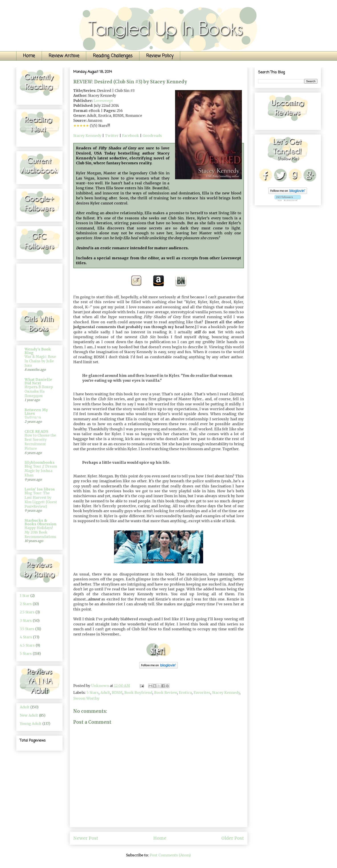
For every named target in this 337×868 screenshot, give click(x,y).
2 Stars (26, 604)
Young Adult (31, 724)
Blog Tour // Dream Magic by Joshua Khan (41, 471)
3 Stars (26, 621)
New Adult (29, 715)
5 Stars (93, 693)
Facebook (131, 136)
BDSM (117, 693)
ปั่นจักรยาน (33, 417)
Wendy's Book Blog (38, 351)
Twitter (112, 136)
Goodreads (152, 136)
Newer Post (86, 838)
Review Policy (160, 56)
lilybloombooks (40, 462)
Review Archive (64, 56)
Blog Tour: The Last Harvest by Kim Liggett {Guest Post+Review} (41, 500)
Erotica (185, 693)
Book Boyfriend (138, 693)
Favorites (202, 693)
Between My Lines (36, 412)
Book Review (166, 693)
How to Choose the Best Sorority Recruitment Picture (40, 442)
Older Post (233, 838)
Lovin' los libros (40, 489)
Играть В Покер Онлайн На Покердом (39, 391)
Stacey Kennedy (87, 136)
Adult (105, 693)
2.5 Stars (27, 612)
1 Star (25, 596)
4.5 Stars (27, 645)
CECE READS (36, 431)
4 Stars (26, 637)
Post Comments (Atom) (170, 855)
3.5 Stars (27, 629)
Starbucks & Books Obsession (41, 522)
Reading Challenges (113, 56)
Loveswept (103, 101)
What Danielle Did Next (38, 381)
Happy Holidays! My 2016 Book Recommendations (40, 532)
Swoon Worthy (86, 698)
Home (29, 56)
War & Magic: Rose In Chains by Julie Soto (40, 361)
